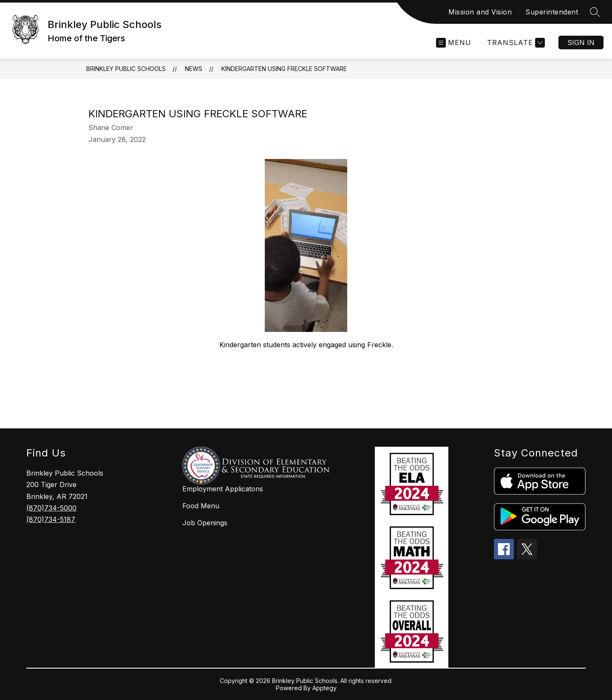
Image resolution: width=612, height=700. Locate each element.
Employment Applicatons (223, 489)
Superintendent (552, 12)
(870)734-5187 (51, 519)
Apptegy (324, 688)
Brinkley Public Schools (126, 69)
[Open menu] (454, 43)
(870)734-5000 (51, 508)
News (194, 69)
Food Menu (201, 506)
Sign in (581, 43)
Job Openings (205, 523)
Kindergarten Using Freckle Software (284, 69)
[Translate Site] (515, 43)
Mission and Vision (480, 12)
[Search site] (595, 12)
